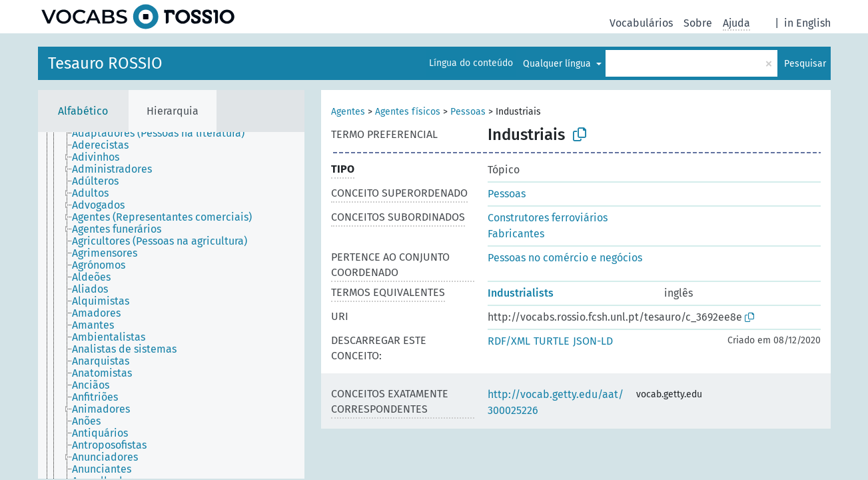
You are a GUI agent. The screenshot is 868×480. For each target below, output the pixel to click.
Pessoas (468, 112)
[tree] (171, 305)
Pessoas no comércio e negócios (565, 258)
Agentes (348, 112)
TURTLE (552, 341)
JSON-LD (593, 341)
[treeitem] (164, 133)
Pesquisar (805, 64)
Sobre (698, 23)
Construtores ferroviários (548, 218)
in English (807, 23)
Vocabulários (641, 23)
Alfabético (83, 111)
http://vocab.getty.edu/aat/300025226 (556, 402)
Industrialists (521, 293)
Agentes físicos (408, 112)
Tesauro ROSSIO (105, 63)
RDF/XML (509, 341)
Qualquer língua (558, 64)
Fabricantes (516, 234)
